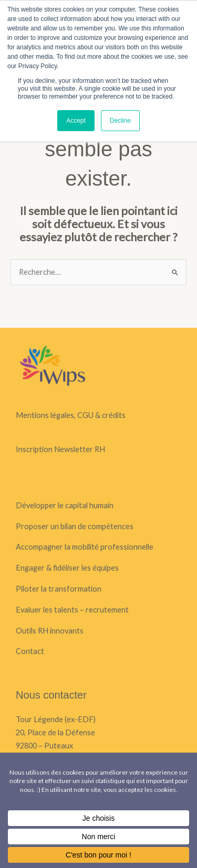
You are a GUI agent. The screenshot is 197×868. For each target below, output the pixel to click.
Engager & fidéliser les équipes (67, 568)
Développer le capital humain (65, 505)
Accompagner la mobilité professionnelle (85, 547)
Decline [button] (120, 121)
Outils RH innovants (50, 631)
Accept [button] (76, 121)
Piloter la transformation (59, 589)
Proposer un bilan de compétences (75, 526)
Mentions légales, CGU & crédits (71, 415)
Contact (30, 651)
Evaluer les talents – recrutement (72, 610)
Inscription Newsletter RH (60, 449)
